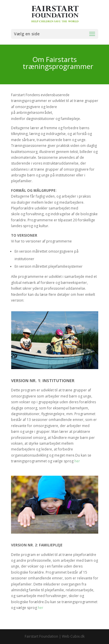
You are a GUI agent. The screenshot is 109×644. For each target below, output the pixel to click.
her (77, 461)
